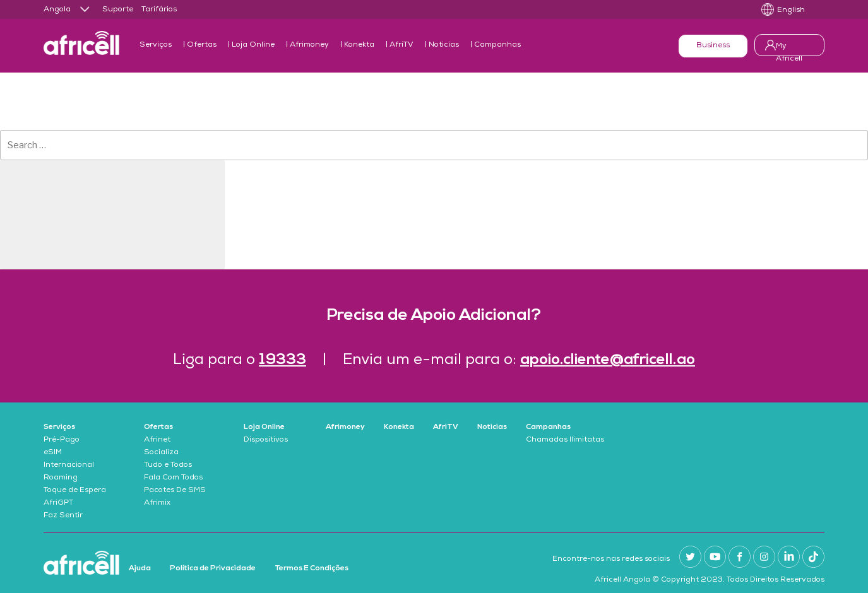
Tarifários (159, 10)
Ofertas (202, 45)
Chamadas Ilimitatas (565, 440)
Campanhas (497, 45)
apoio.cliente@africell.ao (608, 360)
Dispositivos (266, 440)
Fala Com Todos (173, 478)
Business (713, 46)
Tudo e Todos (168, 466)
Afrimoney (309, 45)
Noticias (444, 45)
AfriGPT (58, 503)
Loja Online (253, 45)
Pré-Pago (62, 440)
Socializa (161, 453)
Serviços (156, 45)
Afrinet (157, 440)
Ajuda (140, 568)
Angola (57, 10)
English (791, 11)
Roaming (61, 478)
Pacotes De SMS (175, 491)
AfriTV (401, 45)
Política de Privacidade (213, 568)
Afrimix (157, 503)
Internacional (69, 466)
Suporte (118, 10)
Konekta (359, 45)
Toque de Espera (75, 491)
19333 (282, 360)
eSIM (53, 453)
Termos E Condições (312, 568)
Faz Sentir (63, 516)
